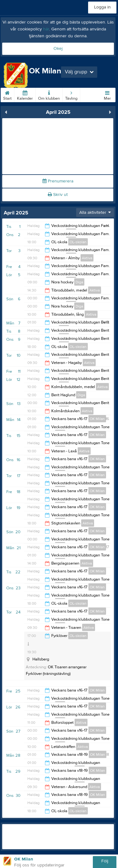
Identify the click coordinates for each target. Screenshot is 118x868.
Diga (79, 282)
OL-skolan (78, 242)
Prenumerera (58, 181)
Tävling (71, 94)
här (46, 29)
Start (7, 94)
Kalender (25, 94)
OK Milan (97, 419)
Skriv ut (58, 195)
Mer (107, 94)
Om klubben (49, 94)
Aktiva (87, 258)
